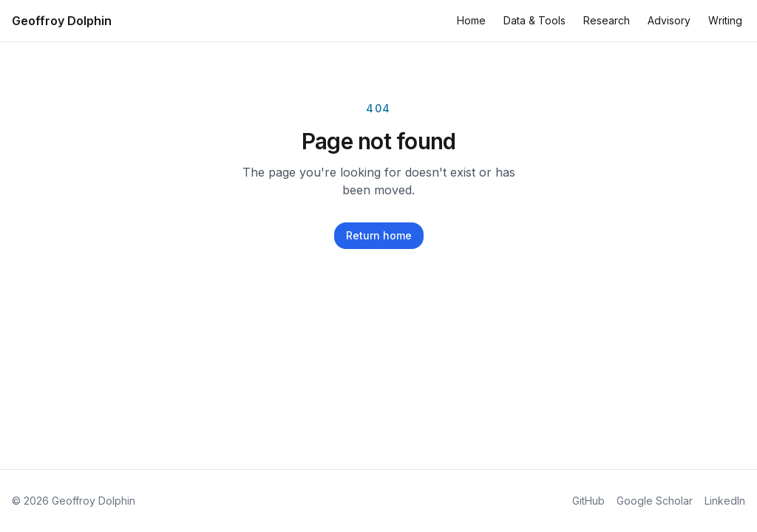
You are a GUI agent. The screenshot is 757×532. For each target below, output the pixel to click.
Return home (379, 235)
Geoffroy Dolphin (62, 21)
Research (607, 20)
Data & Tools (534, 20)
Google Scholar (655, 501)
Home (471, 20)
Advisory (669, 20)
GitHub (588, 501)
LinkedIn (725, 501)
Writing (725, 20)
